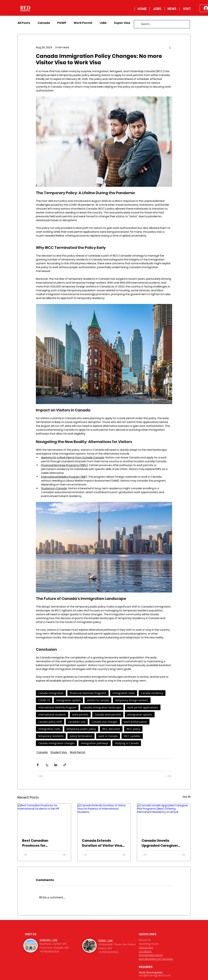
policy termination (81, 736)
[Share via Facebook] (38, 765)
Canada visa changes (105, 722)
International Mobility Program (57, 707)
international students (52, 715)
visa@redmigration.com (155, 975)
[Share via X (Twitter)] (47, 765)
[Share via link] (65, 765)
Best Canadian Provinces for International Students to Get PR (44, 843)
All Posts (24, 23)
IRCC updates (132, 736)
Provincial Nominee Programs (88, 693)
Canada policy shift (50, 722)
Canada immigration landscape (102, 707)
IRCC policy (133, 729)
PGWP (62, 23)
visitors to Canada (98, 700)
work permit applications (143, 707)
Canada (44, 23)
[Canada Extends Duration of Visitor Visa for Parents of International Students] (104, 819)
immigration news (124, 693)
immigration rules (49, 729)
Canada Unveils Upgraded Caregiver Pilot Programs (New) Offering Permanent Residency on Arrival (160, 843)
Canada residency (152, 693)
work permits (80, 715)
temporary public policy (81, 729)
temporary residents (51, 736)
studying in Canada (127, 743)
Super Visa (122, 23)
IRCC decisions (111, 729)
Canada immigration (51, 693)
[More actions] (170, 47)
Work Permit (83, 23)
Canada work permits (108, 715)
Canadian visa (77, 722)
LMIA (103, 23)
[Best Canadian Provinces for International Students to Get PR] (44, 819)
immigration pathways (95, 743)
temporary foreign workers (132, 700)
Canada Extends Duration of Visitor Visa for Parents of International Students (102, 843)
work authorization (135, 722)
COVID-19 (44, 700)
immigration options (140, 715)
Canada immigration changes (56, 743)
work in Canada (108, 736)
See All (186, 797)
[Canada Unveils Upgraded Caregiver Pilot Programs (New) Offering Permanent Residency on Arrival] (164, 819)
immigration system (68, 700)
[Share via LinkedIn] (56, 765)
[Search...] (162, 24)
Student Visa (59, 752)
